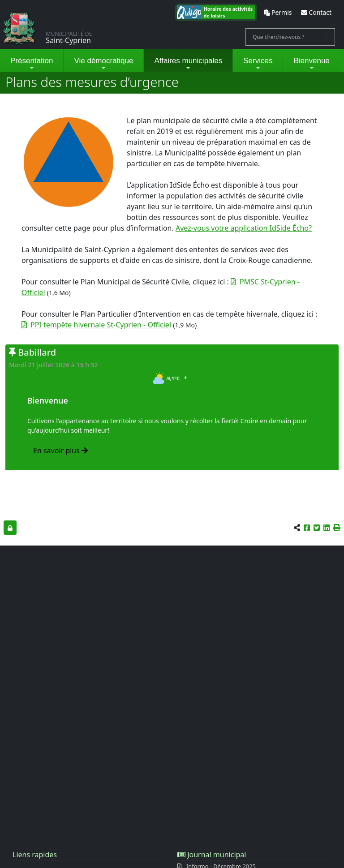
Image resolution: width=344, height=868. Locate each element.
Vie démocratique (103, 64)
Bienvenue (311, 64)
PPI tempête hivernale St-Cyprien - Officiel (101, 325)
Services (258, 64)
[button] (337, 528)
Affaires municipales (188, 64)
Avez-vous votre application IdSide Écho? (244, 228)
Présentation (32, 64)
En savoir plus (60, 451)
